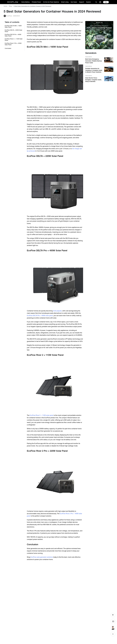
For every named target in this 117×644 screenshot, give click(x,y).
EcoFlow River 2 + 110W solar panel (42, 415)
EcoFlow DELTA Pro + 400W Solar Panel (13, 35)
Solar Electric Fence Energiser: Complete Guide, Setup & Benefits (93, 80)
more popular (57, 311)
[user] (100, 2)
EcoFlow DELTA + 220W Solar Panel (13, 31)
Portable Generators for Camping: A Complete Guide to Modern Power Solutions (94, 70)
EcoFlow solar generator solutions (42, 557)
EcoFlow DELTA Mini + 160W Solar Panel (13, 26)
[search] (96, 2)
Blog (10, 6)
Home (5, 6)
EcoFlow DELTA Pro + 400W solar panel (40, 316)
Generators (89, 57)
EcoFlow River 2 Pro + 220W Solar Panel (13, 44)
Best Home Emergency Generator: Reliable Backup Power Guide (94, 61)
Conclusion (8, 48)
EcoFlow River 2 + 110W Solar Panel (14, 40)
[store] (106, 2)
